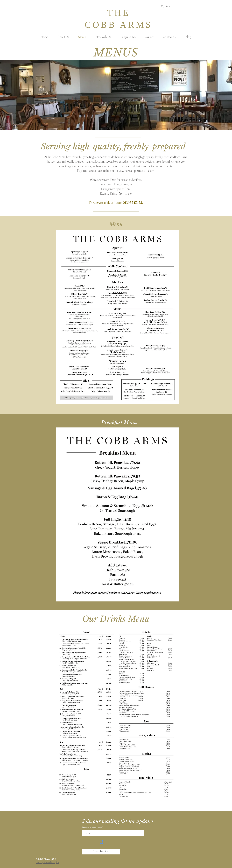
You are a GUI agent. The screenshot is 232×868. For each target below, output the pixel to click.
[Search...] (179, 6)
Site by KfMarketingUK (48, 862)
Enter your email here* (93, 828)
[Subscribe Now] (101, 852)
